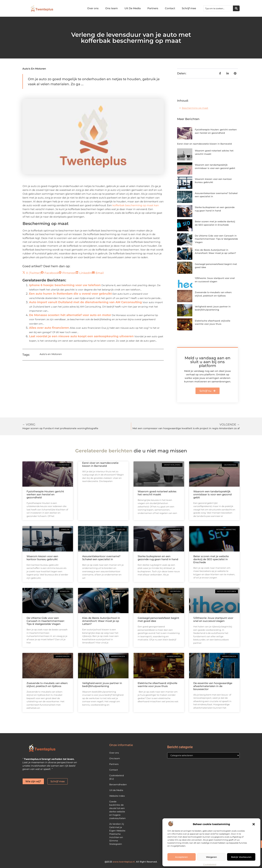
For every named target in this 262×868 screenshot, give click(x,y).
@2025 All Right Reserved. (131, 862)
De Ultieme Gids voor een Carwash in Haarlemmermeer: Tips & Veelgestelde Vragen (216, 239)
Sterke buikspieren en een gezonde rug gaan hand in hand (158, 558)
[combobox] (218, 8)
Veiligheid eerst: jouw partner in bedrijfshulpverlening (102, 685)
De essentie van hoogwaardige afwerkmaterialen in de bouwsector (213, 686)
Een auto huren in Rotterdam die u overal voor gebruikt (70, 294)
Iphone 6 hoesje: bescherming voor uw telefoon (65, 285)
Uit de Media (116, 790)
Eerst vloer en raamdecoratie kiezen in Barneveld (204, 144)
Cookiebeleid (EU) (117, 777)
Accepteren (181, 857)
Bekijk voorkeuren (241, 857)
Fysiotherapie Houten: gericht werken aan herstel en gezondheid (45, 494)
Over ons (93, 8)
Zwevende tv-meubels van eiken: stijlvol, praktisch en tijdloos (47, 685)
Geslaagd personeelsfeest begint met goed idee (158, 619)
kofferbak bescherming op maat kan (136, 205)
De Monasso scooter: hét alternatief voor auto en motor (70, 315)
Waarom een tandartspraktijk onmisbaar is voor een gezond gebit (212, 494)
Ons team (112, 8)
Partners (153, 8)
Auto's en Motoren (34, 69)
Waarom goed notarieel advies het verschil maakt (157, 493)
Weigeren (211, 857)
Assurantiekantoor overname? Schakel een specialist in (101, 558)
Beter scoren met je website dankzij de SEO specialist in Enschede (211, 559)
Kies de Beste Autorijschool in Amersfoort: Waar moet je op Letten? (101, 621)
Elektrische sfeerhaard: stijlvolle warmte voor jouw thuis (157, 685)
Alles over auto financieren (49, 328)
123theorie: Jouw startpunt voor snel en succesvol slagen (213, 619)
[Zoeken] (236, 8)
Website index (117, 796)
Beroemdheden (118, 784)
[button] (254, 824)
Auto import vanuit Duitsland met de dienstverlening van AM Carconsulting (85, 302)
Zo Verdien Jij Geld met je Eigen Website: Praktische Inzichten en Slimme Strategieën (117, 834)
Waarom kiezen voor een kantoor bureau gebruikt (42, 558)
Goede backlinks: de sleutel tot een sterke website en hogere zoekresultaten (117, 810)
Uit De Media (133, 8)
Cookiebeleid (210, 864)
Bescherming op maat (195, 108)
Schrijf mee (189, 8)
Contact (170, 8)
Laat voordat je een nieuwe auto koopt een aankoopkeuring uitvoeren (81, 336)
